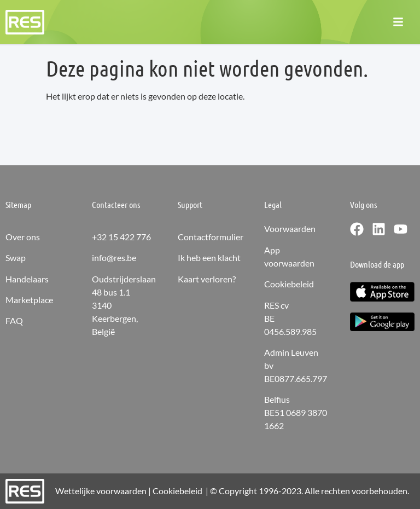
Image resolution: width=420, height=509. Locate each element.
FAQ (14, 320)
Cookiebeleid (289, 284)
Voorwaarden (290, 229)
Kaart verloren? (207, 279)
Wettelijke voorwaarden (101, 491)
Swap (16, 258)
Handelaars (27, 279)
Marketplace (29, 300)
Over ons (23, 237)
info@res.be (114, 258)
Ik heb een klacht (209, 258)
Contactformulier (211, 237)
